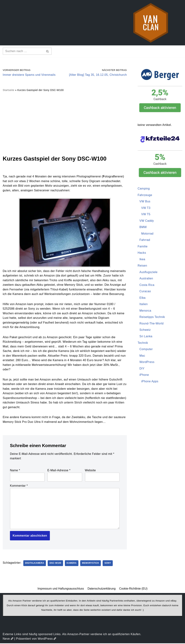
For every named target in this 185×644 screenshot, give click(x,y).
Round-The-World (152, 324)
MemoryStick (91, 564)
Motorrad (147, 234)
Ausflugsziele (149, 272)
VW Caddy (147, 221)
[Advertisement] (65, 123)
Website (90, 471)
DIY (142, 369)
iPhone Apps (150, 382)
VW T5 (146, 214)
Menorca (145, 311)
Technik (143, 343)
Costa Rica (147, 285)
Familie (143, 247)
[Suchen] (23, 51)
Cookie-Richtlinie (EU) (133, 589)
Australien (146, 279)
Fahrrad (145, 240)
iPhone (144, 375)
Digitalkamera (35, 564)
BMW (143, 227)
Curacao (145, 292)
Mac (142, 356)
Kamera (72, 564)
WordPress (147, 362)
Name (15, 471)
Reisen (142, 266)
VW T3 (146, 208)
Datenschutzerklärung (102, 589)
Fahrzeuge (145, 195)
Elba (143, 298)
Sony (108, 564)
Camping (144, 189)
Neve (8, 639)
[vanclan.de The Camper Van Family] (151, 23)
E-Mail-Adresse (59, 471)
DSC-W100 (56, 564)
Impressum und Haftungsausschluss (61, 589)
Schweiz (145, 330)
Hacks (142, 253)
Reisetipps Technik (152, 317)
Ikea (142, 259)
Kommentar (19, 486)
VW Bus (145, 202)
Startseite (8, 90)
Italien (144, 304)
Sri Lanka (146, 337)
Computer (146, 349)
